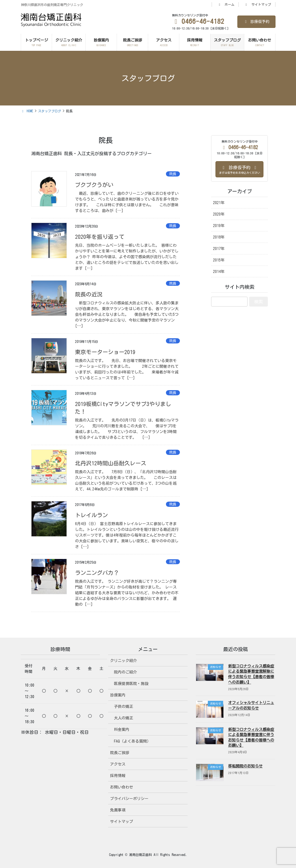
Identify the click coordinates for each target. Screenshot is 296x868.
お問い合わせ (122, 787)
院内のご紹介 (125, 672)
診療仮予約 (256, 22)
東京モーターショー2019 (105, 352)
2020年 (219, 214)
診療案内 (118, 695)
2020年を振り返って (100, 237)
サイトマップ (258, 5)
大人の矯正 (123, 718)
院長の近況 (89, 294)
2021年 (219, 203)
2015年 (219, 260)
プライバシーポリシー (129, 799)
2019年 (219, 226)
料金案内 (122, 729)
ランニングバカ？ (97, 573)
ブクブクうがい (94, 185)
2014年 (219, 272)
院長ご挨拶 (120, 753)
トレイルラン (91, 515)
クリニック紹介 (123, 661)
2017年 (219, 249)
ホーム (226, 5)
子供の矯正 (123, 707)
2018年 (219, 237)
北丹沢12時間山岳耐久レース (111, 463)
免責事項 (118, 810)
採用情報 (118, 776)
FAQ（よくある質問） (132, 741)
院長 (173, 174)
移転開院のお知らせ (245, 766)
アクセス (118, 764)
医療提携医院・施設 (131, 684)
